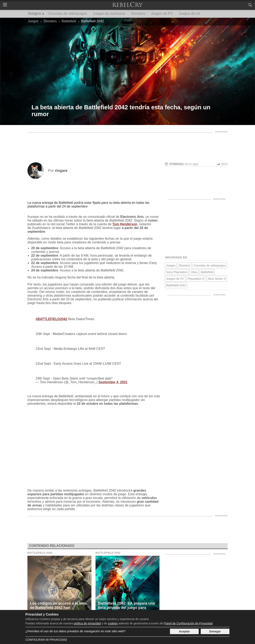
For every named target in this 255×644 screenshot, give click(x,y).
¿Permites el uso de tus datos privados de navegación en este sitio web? (75, 631)
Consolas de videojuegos (67, 14)
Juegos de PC (162, 14)
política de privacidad (87, 623)
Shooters (138, 14)
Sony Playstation (177, 272)
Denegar (215, 631)
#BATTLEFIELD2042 (51, 319)
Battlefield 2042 (176, 285)
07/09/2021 (177, 164)
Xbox (194, 272)
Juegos (34, 13)
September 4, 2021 (113, 382)
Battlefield (207, 272)
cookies (113, 623)
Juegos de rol (189, 14)
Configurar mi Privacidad (46, 640)
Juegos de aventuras (109, 14)
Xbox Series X (217, 279)
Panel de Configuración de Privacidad (188, 623)
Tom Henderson (125, 224)
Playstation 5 (196, 279)
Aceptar (184, 631)
